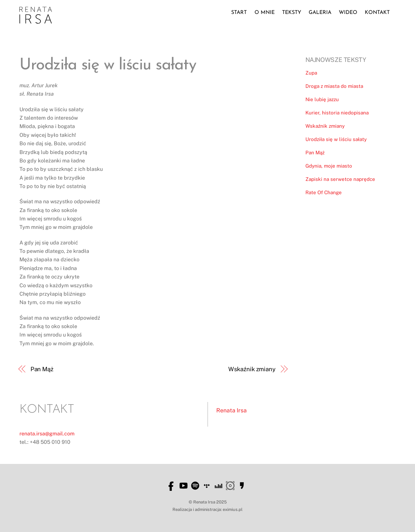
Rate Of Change (324, 192)
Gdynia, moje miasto (329, 166)
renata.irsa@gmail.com (47, 434)
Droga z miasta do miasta (334, 86)
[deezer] (219, 485)
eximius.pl (233, 509)
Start (239, 13)
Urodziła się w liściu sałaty (336, 139)
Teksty (292, 13)
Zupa (311, 73)
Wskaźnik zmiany (252, 369)
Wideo (348, 13)
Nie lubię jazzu (322, 99)
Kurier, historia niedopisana (337, 113)
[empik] (242, 485)
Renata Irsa (231, 410)
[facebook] (172, 485)
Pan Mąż (42, 369)
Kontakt (377, 13)
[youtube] (184, 485)
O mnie (265, 13)
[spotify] (195, 485)
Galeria (320, 13)
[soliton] (230, 485)
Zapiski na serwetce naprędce (340, 179)
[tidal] (207, 485)
